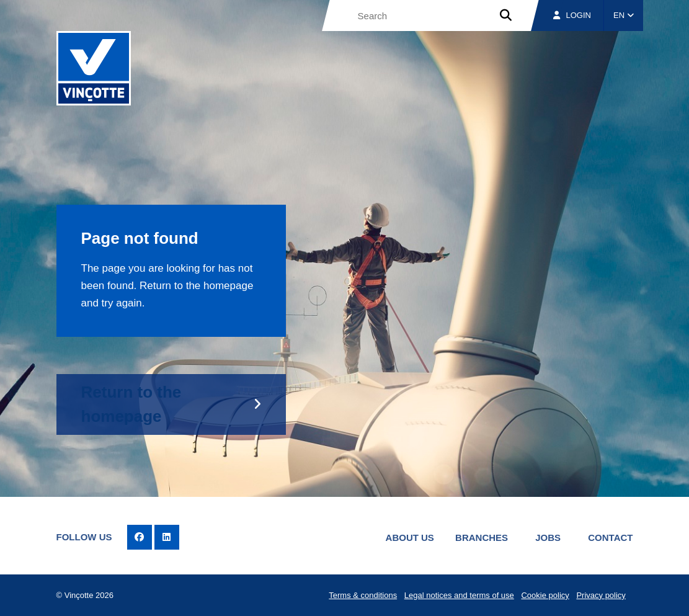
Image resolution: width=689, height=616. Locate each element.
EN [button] (624, 15)
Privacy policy (601, 595)
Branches (482, 538)
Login (572, 15)
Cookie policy (545, 595)
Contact (610, 538)
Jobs (548, 538)
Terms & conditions (363, 595)
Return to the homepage (131, 404)
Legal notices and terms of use (459, 595)
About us (410, 538)
